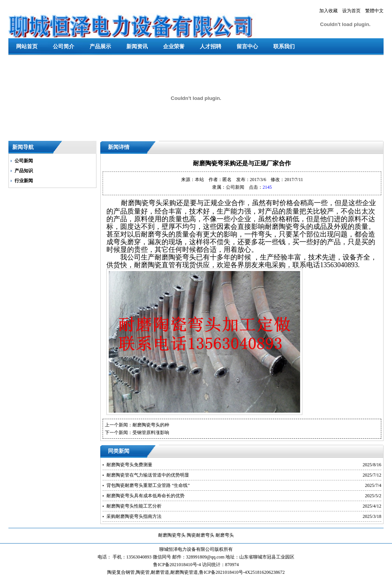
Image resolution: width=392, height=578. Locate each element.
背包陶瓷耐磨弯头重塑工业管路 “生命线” (148, 485)
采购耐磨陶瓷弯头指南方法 (134, 516)
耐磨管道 (160, 572)
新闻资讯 (137, 47)
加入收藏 (328, 11)
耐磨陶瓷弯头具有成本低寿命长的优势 (145, 496)
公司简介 (64, 47)
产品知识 (24, 171)
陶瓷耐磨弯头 (201, 535)
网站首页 (27, 47)
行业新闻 (24, 181)
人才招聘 (211, 47)
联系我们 (284, 47)
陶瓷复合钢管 (121, 572)
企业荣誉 (174, 47)
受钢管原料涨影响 (151, 433)
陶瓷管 (143, 572)
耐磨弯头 (225, 535)
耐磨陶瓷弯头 (172, 535)
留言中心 (247, 47)
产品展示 (100, 47)
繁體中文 (374, 11)
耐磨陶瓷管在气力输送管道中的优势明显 (148, 475)
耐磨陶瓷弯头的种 (151, 425)
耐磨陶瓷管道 (184, 572)
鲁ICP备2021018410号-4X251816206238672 (242, 572)
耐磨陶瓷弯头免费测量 (129, 465)
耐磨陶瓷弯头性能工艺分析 (134, 506)
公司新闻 (24, 161)
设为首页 (351, 11)
